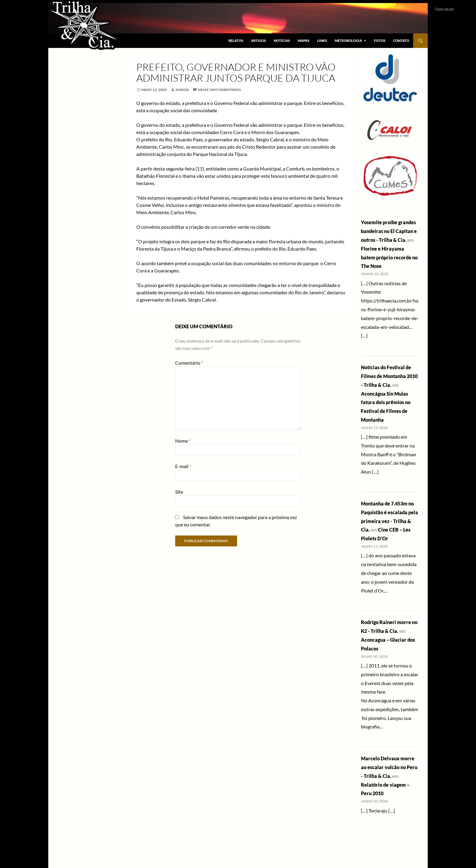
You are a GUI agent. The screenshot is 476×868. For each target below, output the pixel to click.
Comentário (189, 363)
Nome (183, 441)
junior (182, 90)
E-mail (183, 466)
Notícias (282, 41)
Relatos (236, 41)
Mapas (304, 41)
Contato (401, 41)
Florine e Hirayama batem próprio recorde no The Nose (389, 257)
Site (179, 492)
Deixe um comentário (219, 90)
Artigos (258, 41)
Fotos (380, 41)
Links (322, 41)
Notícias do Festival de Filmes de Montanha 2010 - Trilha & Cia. (389, 376)
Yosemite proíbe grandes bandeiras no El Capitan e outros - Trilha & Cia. (389, 231)
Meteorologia (348, 41)
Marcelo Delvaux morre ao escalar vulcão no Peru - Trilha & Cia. (389, 767)
